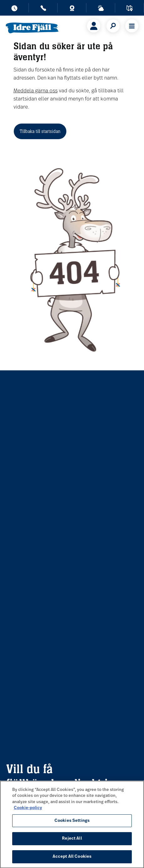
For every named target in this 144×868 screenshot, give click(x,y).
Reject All (72, 842)
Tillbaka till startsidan (40, 131)
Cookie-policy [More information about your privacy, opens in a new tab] (28, 811)
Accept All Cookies (72, 860)
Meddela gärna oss (36, 91)
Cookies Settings (72, 824)
